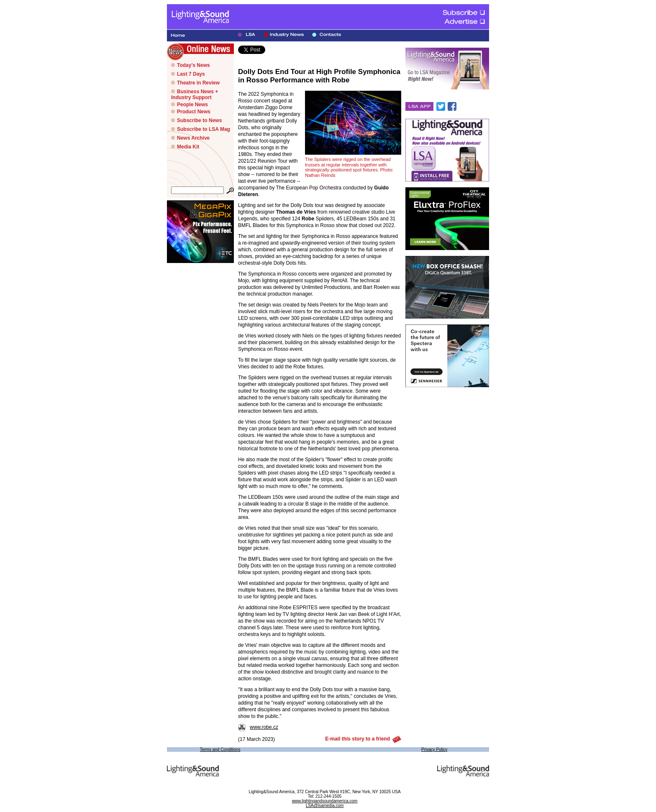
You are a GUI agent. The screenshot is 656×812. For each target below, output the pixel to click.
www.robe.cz (258, 727)
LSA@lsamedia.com (325, 806)
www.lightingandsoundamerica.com (325, 801)
